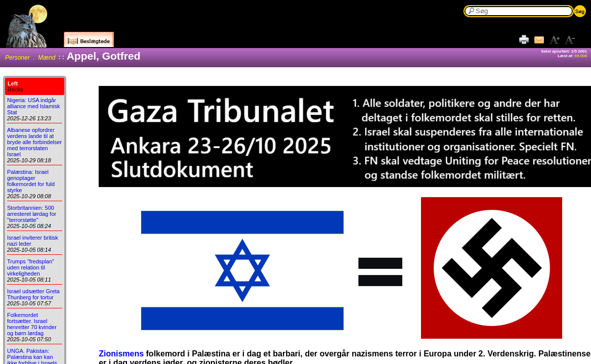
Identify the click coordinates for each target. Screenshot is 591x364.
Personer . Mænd (30, 58)
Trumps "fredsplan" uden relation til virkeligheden (31, 267)
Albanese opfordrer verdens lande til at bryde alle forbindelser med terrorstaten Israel (34, 142)
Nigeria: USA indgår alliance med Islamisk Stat (34, 106)
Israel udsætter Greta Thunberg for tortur (33, 294)
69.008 (581, 56)
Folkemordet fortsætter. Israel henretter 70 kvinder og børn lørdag (32, 324)
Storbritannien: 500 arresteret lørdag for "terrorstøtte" (32, 214)
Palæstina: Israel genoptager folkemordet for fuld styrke (31, 181)
